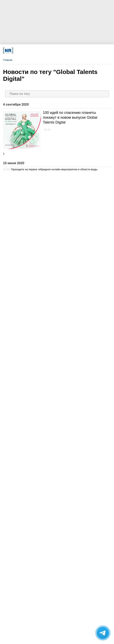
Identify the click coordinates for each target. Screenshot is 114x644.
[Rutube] (70, 50)
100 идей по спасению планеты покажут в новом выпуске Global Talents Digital (70, 117)
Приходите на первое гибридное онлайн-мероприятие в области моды (54, 169)
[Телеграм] (25, 50)
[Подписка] (82, 50)
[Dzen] (47, 50)
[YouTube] (59, 50)
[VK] (36, 50)
